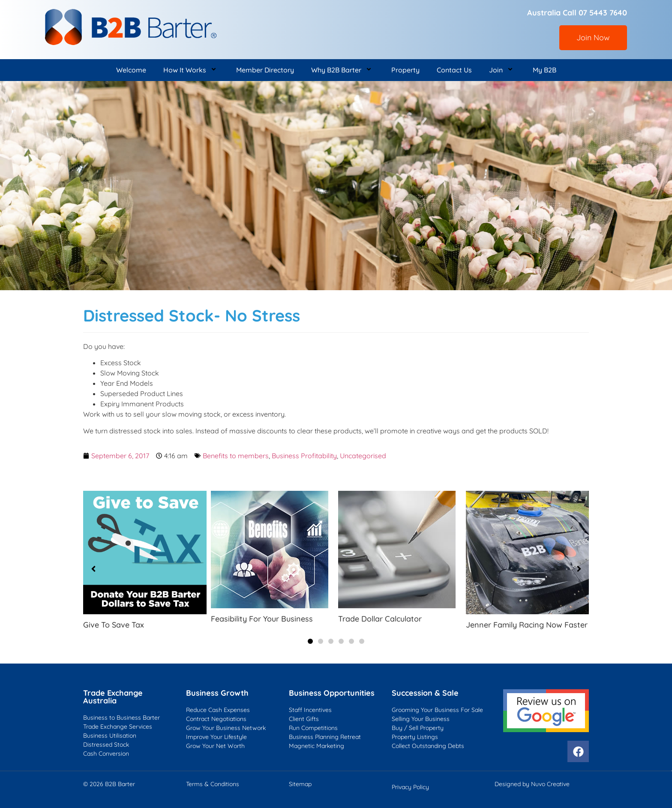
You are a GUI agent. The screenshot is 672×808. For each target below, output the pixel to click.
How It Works (191, 70)
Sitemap (300, 784)
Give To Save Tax (114, 625)
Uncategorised (363, 456)
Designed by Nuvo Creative (532, 784)
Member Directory (265, 70)
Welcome (131, 70)
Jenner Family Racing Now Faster (527, 625)
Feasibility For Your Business (262, 619)
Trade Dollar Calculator (380, 619)
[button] (310, 641)
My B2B (544, 70)
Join (502, 70)
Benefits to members (236, 456)
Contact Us (454, 70)
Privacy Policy (410, 787)
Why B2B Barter (343, 70)
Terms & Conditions (213, 784)
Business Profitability (304, 456)
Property (405, 70)
